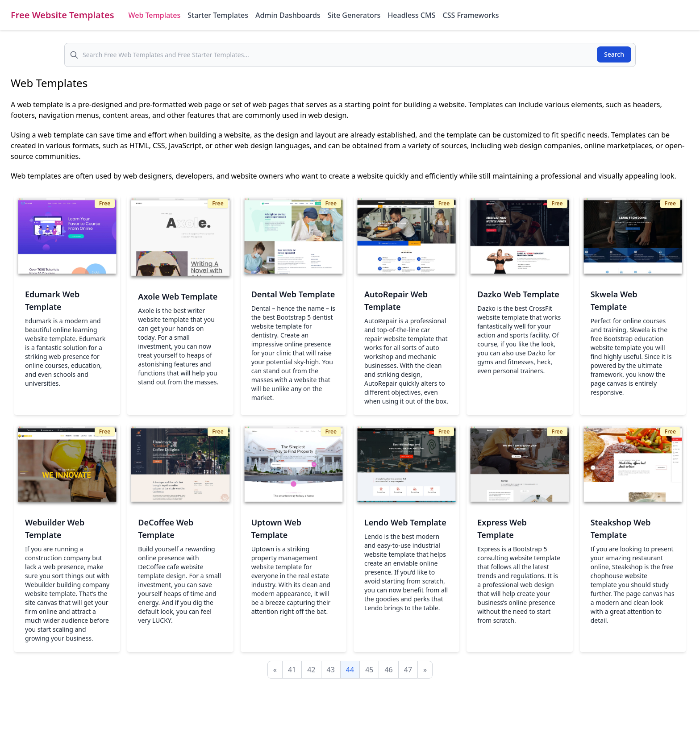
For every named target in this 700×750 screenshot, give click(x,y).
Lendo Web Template (405, 522)
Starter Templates (218, 15)
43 (331, 670)
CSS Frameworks (471, 15)
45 (369, 670)
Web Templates (155, 15)
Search (614, 54)
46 (388, 670)
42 (311, 670)
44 (350, 670)
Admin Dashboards (288, 15)
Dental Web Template (293, 294)
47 (408, 670)
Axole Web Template (178, 296)
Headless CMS (411, 15)
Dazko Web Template (518, 294)
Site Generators (354, 15)
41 (292, 670)
